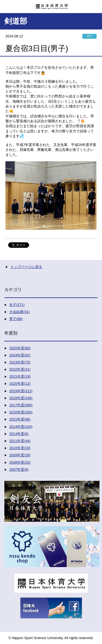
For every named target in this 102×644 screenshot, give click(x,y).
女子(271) (17, 305)
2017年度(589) (21, 405)
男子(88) (16, 319)
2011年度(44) (20, 441)
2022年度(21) (20, 369)
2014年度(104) (21, 427)
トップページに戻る (26, 267)
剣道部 (16, 21)
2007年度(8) (19, 469)
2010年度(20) (20, 448)
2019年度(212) (21, 391)
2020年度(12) (20, 384)
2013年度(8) (19, 434)
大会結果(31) (19, 312)
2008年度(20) (20, 462)
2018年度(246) (21, 398)
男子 (89, 36)
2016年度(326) (21, 412)
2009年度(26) (20, 455)
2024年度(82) (20, 355)
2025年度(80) (20, 348)
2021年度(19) (20, 376)
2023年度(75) (20, 362)
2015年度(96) (20, 419)
